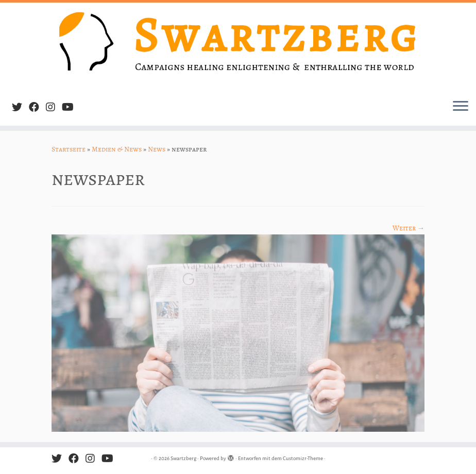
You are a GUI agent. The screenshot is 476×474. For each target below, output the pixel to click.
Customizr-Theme (303, 458)
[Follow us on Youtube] (71, 107)
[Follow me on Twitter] (20, 107)
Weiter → (409, 228)
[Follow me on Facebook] (37, 107)
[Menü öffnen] (461, 107)
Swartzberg (183, 458)
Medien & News (117, 149)
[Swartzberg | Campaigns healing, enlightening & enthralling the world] (238, 47)
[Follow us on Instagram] (54, 107)
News (157, 149)
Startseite (69, 149)
